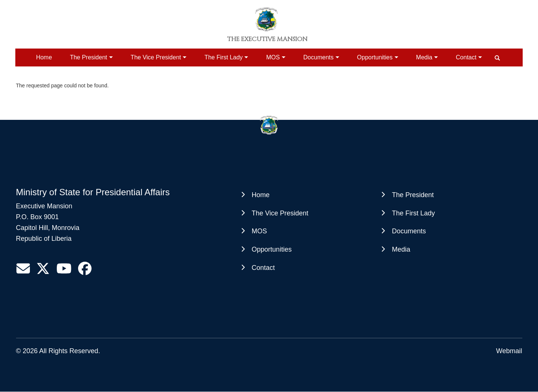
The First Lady (223, 57)
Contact (466, 57)
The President (89, 57)
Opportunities (375, 57)
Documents (319, 57)
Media (424, 57)
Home (44, 57)
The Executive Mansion (267, 39)
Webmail (509, 351)
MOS (273, 57)
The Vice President (156, 57)
